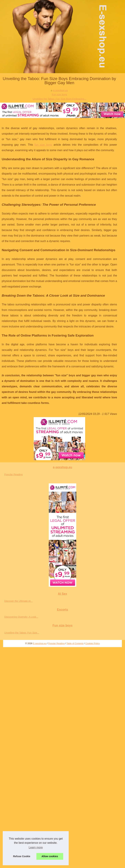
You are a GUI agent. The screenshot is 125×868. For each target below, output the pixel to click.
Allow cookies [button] (50, 856)
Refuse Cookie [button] (22, 856)
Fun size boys (59, 95)
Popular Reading (13, 474)
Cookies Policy (93, 643)
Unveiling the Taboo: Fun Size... (22, 633)
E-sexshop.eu (40, 643)
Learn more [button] (36, 847)
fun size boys (43, 145)
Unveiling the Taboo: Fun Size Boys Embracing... (59, 99)
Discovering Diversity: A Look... (21, 617)
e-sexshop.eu (60, 90)
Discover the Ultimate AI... (19, 601)
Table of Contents (75, 643)
